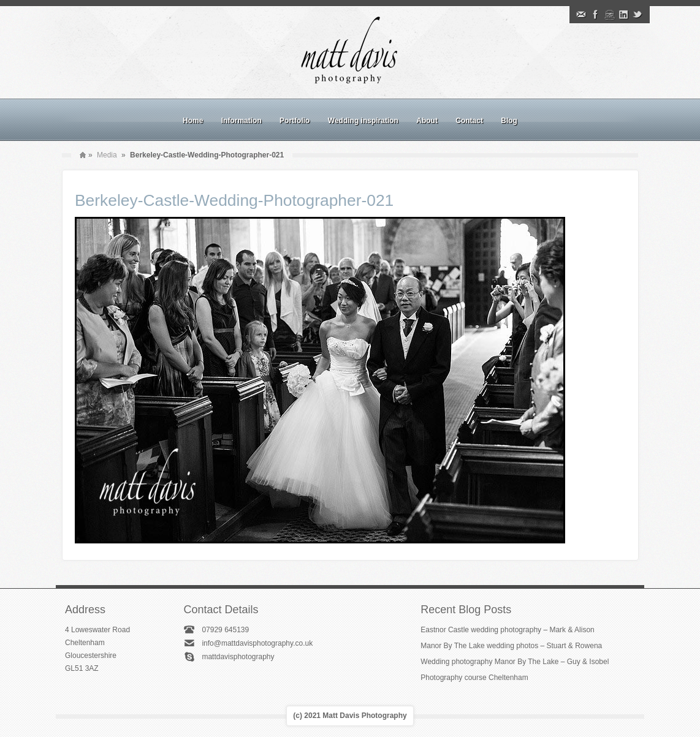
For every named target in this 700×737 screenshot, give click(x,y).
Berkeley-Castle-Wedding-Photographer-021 (234, 200)
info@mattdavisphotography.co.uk (257, 643)
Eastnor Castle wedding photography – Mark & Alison (508, 630)
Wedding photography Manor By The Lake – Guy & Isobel (515, 662)
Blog (509, 121)
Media (107, 155)
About (427, 121)
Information (242, 121)
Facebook (595, 15)
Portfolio (295, 121)
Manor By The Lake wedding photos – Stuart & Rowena (511, 646)
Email (581, 15)
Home (193, 121)
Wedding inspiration (363, 121)
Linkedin (623, 15)
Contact (469, 121)
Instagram (609, 15)
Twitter (637, 15)
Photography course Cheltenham (474, 678)
